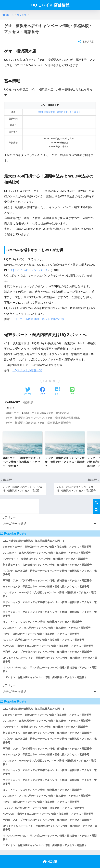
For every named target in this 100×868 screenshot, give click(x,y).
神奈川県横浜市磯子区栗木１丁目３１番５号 (59, 105)
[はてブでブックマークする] (57, 385)
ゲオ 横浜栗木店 (59, 406)
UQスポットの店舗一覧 (27, 364)
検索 (96, 496)
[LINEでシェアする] (72, 385)
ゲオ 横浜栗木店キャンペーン (25, 411)
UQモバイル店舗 (35, 406)
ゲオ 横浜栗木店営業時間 (63, 411)
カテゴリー (9, 511)
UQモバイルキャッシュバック (29, 264)
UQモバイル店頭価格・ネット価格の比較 (38, 313)
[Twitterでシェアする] (28, 385)
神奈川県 (28, 396)
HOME (50, 855)
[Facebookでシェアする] (43, 385)
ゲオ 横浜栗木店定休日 (21, 416)
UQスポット (14, 406)
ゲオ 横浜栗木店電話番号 (55, 416)
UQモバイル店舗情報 (50, 5)
